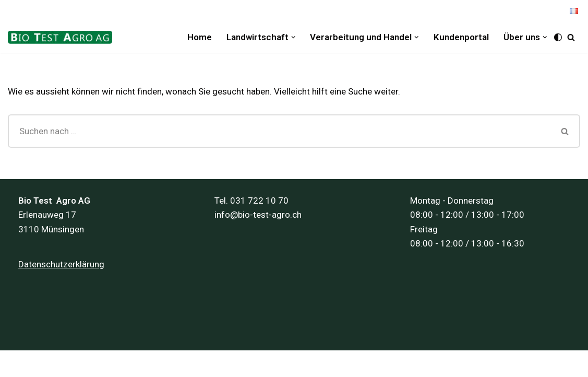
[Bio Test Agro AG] (63, 37)
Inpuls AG (114, 363)
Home (200, 37)
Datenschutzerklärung (61, 264)
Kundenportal (461, 37)
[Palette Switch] (558, 37)
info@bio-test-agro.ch (258, 215)
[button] (293, 37)
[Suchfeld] (571, 37)
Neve (17, 363)
